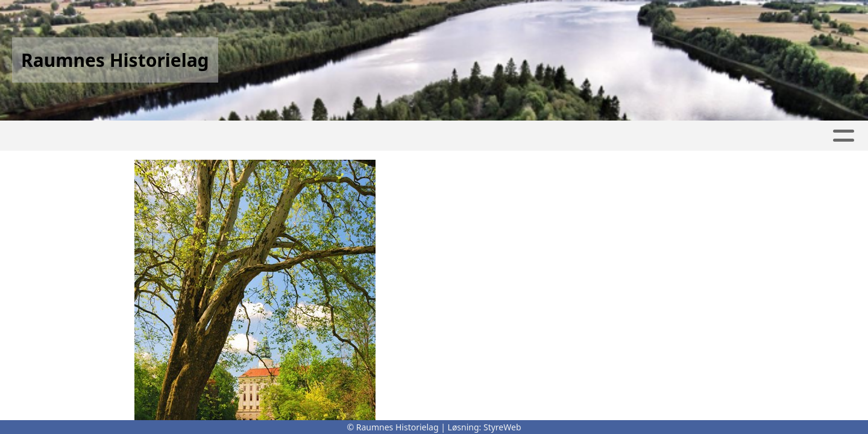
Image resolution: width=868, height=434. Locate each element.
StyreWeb (502, 427)
